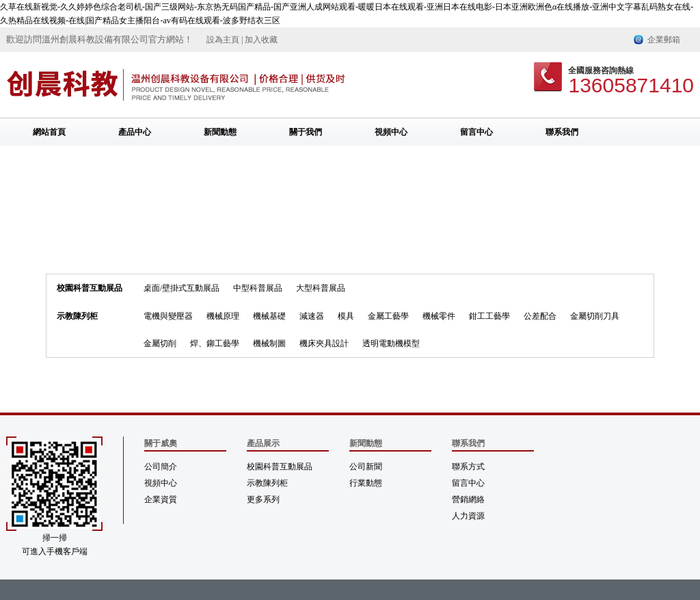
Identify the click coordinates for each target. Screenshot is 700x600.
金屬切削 (160, 343)
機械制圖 (269, 343)
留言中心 (476, 132)
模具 (346, 316)
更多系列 (263, 499)
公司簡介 (161, 467)
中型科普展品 (258, 288)
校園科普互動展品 (90, 288)
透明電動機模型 (391, 343)
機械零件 (439, 316)
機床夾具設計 (324, 343)
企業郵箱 (664, 40)
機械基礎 (269, 316)
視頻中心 (391, 132)
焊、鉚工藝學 (215, 343)
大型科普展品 (321, 288)
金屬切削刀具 (258, 222)
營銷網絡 (468, 499)
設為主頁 (223, 40)
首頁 (211, 222)
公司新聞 (366, 467)
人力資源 (468, 516)
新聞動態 (220, 132)
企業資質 (161, 499)
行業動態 (366, 483)
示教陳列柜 (77, 316)
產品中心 (135, 132)
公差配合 (540, 316)
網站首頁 (49, 132)
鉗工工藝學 (489, 316)
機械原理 (223, 316)
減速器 (312, 316)
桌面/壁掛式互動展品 (181, 288)
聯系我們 (562, 132)
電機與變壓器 (168, 316)
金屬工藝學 (388, 316)
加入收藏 (261, 40)
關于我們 (306, 132)
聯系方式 (468, 467)
